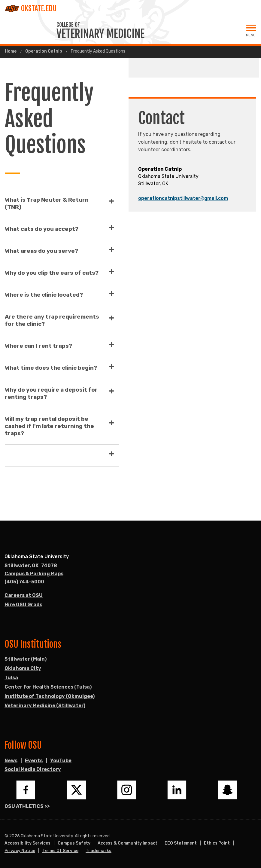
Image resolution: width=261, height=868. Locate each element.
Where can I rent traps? (38, 346)
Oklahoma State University (37, 556)
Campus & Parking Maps (34, 574)
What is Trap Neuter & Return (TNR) (47, 203)
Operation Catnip (44, 51)
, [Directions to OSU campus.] (31, 566)
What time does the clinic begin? (51, 368)
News (11, 761)
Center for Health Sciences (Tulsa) (48, 687)
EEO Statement (181, 843)
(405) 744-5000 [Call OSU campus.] (24, 582)
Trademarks (99, 851)
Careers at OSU (24, 595)
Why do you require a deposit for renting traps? (51, 393)
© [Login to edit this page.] (6, 836)
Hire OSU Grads (23, 605)
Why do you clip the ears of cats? (52, 273)
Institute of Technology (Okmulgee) (50, 696)
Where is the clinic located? (44, 295)
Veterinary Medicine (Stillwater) (45, 706)
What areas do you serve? (41, 251)
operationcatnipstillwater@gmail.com (183, 198)
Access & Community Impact (127, 843)
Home (11, 51)
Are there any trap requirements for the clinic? (52, 320)
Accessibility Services (27, 843)
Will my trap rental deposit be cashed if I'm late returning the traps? (49, 426)
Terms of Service (60, 851)
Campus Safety (74, 843)
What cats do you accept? (42, 229)
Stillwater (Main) (26, 659)
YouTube (61, 761)
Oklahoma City (23, 668)
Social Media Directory (33, 769)
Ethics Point (217, 843)
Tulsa (11, 678)
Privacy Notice (20, 851)
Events (34, 761)
